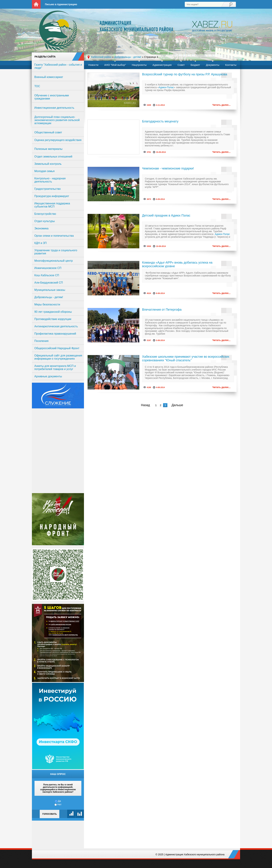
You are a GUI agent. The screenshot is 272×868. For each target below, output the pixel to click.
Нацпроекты (139, 65)
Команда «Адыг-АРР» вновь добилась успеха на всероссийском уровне (177, 264)
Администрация (162, 65)
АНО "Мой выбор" (115, 65)
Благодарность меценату (160, 121)
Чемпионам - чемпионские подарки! (168, 168)
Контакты (231, 65)
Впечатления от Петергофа (162, 310)
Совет (181, 65)
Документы (213, 65)
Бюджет (195, 65)
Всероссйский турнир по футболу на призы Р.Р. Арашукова (185, 74)
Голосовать (50, 814)
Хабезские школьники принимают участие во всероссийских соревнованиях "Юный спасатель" (186, 358)
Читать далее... (221, 105)
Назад (146, 405)
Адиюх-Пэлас (166, 87)
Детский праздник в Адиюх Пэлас (166, 215)
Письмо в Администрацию (61, 4)
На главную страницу (36, 4)
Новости (93, 65)
